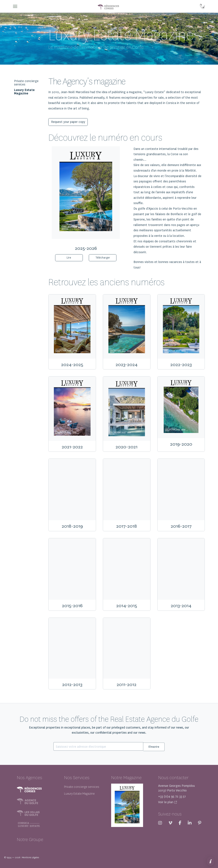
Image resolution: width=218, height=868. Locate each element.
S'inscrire (154, 746)
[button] (15, 6)
